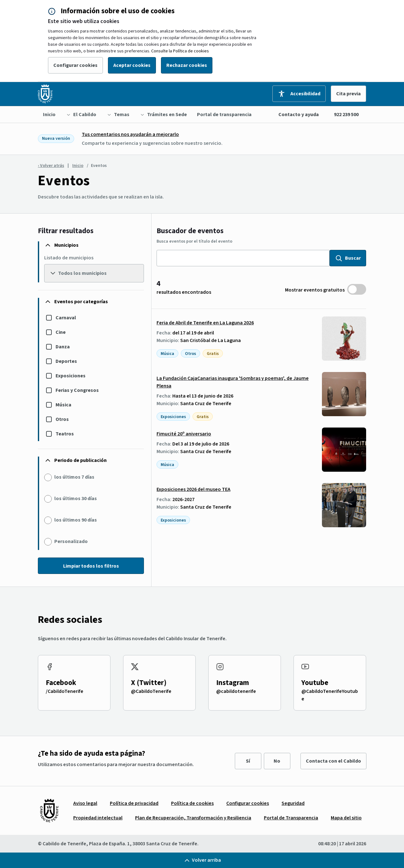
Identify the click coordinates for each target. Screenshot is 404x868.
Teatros (65, 434)
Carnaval (66, 318)
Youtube (315, 683)
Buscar (348, 258)
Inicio (78, 166)
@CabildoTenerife (151, 691)
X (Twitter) (149, 683)
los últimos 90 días (76, 520)
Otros (62, 419)
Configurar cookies (75, 65)
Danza (63, 347)
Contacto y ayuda (299, 115)
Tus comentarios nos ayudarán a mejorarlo (130, 134)
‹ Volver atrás (51, 166)
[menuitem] (49, 115)
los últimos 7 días (74, 477)
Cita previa (348, 94)
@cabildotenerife (236, 691)
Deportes (66, 361)
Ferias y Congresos (77, 390)
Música (63, 405)
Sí (248, 761)
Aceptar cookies (132, 65)
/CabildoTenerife (65, 691)
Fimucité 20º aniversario (184, 434)
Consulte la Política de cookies (180, 51)
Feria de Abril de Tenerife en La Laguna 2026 (205, 323)
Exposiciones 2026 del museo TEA (193, 489)
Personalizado (71, 541)
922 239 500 (346, 115)
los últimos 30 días (76, 499)
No (277, 761)
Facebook (61, 683)
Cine (61, 332)
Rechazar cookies (187, 65)
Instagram (233, 683)
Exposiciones (71, 376)
